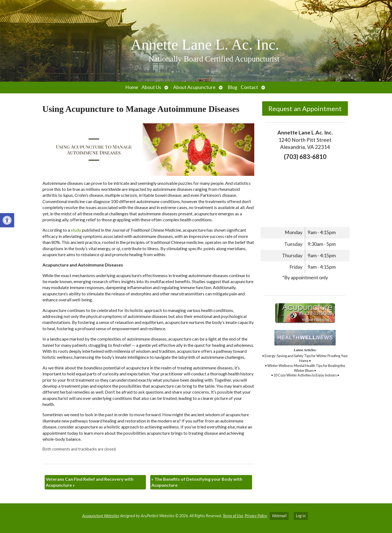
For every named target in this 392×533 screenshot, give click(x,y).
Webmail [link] (279, 516)
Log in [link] (301, 516)
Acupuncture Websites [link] (101, 516)
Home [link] (132, 87)
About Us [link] (151, 87)
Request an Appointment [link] (305, 108)
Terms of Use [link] (233, 516)
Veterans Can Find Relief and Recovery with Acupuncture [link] (90, 482)
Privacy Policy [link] (256, 516)
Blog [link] (232, 87)
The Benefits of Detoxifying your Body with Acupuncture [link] (197, 482)
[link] (7, 220)
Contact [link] (249, 87)
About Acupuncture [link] (194, 87)
